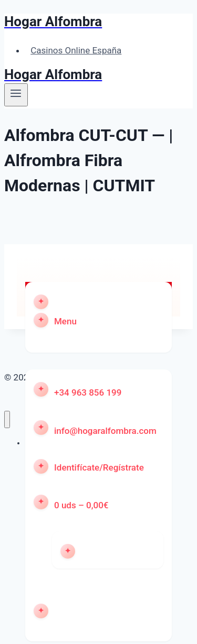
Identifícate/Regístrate (99, 467)
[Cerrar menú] (7, 419)
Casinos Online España (76, 50)
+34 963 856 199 (88, 392)
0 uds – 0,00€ (81, 505)
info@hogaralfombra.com (105, 431)
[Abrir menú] (16, 95)
